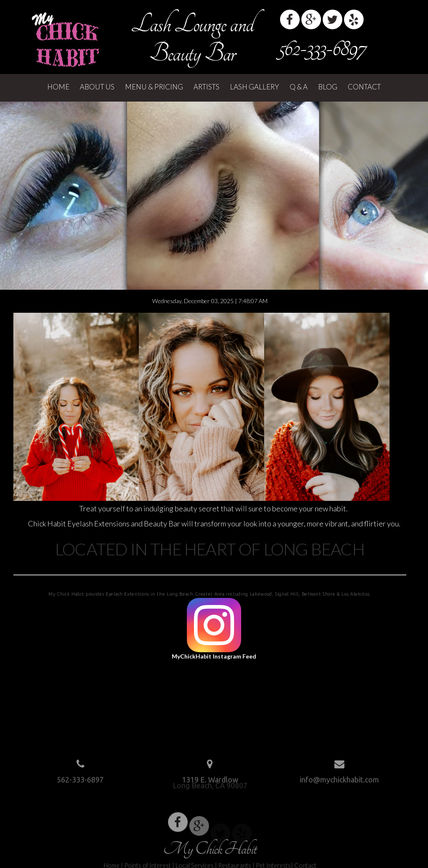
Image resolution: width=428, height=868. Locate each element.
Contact (364, 87)
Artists (206, 87)
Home (58, 87)
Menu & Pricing (154, 87)
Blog (328, 87)
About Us (97, 87)
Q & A (299, 87)
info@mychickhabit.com (339, 777)
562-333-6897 (322, 48)
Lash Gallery (255, 87)
